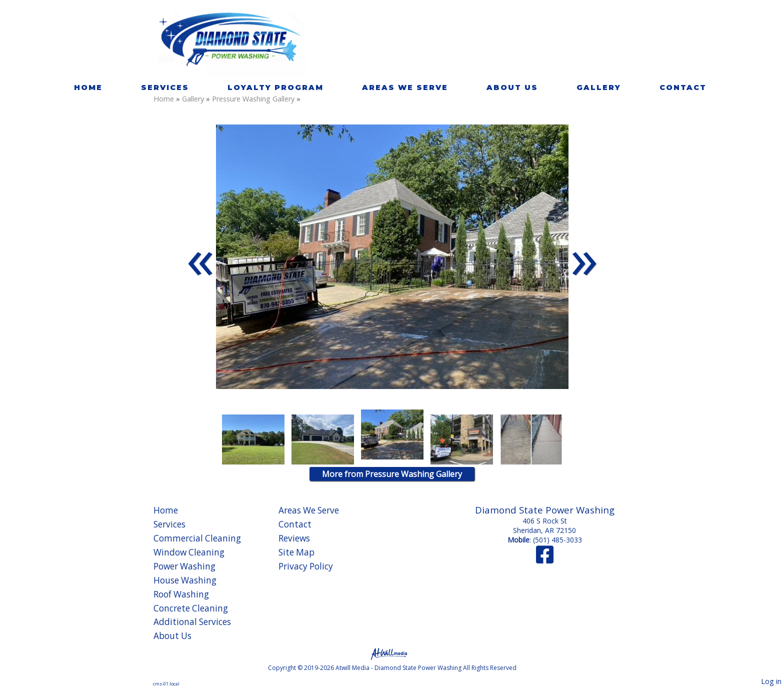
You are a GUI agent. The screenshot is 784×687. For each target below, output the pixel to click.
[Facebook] (545, 559)
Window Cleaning (189, 552)
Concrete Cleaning (191, 608)
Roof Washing (181, 594)
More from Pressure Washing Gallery (392, 474)
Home (88, 87)
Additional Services (192, 622)
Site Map (296, 552)
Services (165, 87)
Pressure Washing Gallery (254, 99)
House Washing (185, 580)
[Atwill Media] (392, 653)
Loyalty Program (275, 87)
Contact (683, 87)
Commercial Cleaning (197, 538)
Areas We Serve (405, 87)
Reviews (294, 538)
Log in (771, 681)
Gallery (599, 87)
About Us (512, 87)
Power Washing (184, 566)
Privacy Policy (306, 566)
